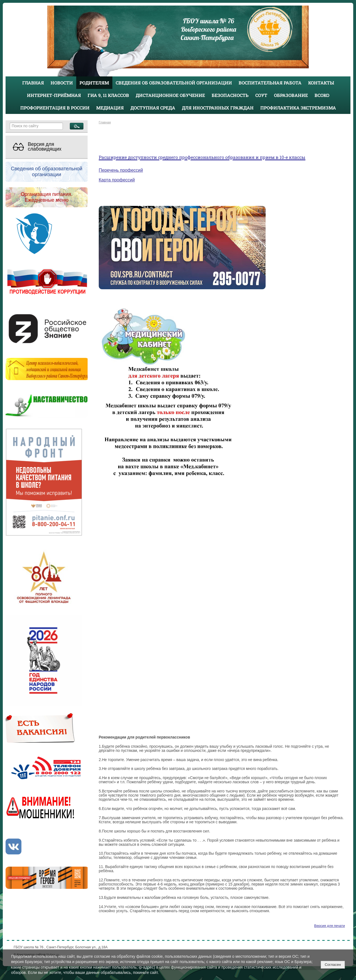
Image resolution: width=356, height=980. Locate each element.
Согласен (333, 965)
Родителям (94, 83)
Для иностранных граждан (218, 108)
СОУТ (261, 95)
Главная (33, 83)
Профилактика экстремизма (298, 108)
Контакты (321, 83)
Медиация (110, 108)
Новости (62, 83)
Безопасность (230, 95)
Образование (291, 95)
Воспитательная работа (270, 83)
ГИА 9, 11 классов (108, 95)
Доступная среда (153, 108)
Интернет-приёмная (54, 95)
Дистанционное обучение (170, 95)
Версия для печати (330, 926)
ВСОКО (322, 95)
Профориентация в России (55, 108)
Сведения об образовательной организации (174, 83)
